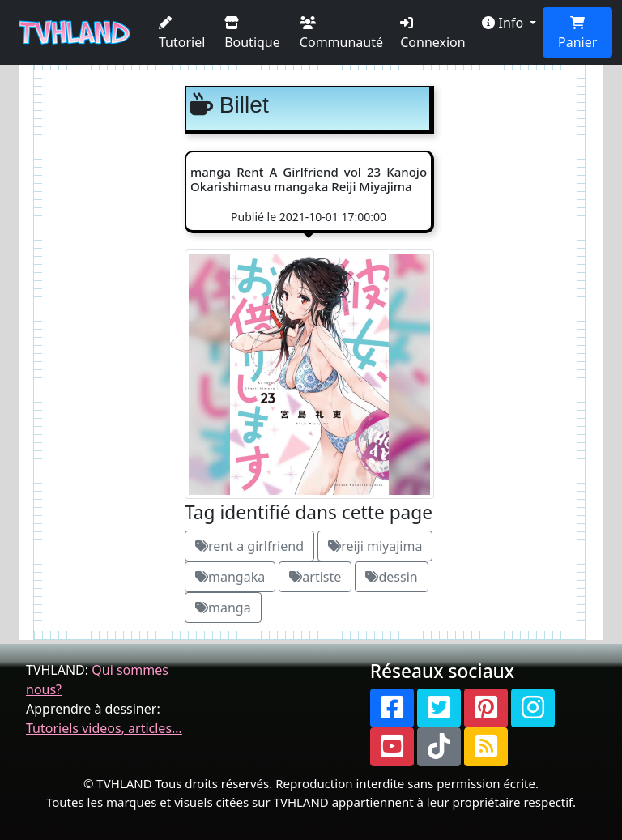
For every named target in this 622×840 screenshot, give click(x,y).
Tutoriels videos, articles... (104, 728)
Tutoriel (182, 34)
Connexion (432, 34)
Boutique (252, 34)
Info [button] (504, 23)
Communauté (341, 34)
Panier (577, 34)
